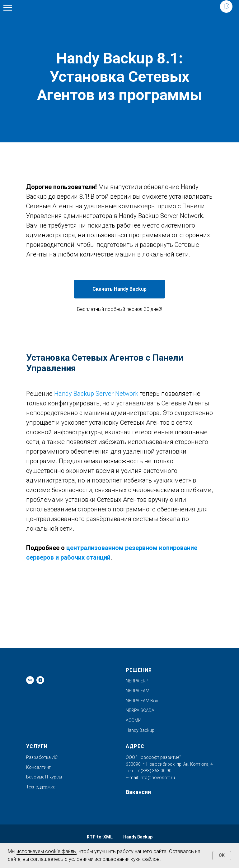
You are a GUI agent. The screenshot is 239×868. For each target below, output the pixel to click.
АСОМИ (134, 720)
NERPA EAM (138, 691)
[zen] (40, 680)
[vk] (30, 680)
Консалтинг (38, 767)
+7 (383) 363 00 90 (153, 771)
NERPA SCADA (140, 710)
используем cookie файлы (47, 851)
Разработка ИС (42, 757)
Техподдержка (41, 787)
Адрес (135, 746)
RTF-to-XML (100, 837)
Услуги (37, 746)
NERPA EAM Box (142, 701)
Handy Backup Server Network (96, 394)
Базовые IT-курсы (44, 777)
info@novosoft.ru (157, 778)
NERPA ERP (137, 681)
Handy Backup (140, 730)
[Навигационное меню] (8, 8)
